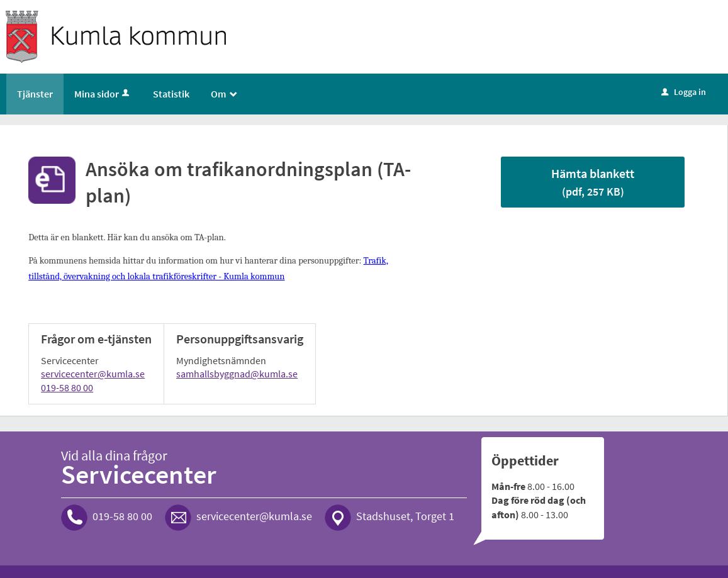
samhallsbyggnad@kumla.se (237, 374)
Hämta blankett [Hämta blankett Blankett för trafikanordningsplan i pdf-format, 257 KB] (593, 182)
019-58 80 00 (67, 387)
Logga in (684, 92)
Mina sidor (103, 94)
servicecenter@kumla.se (93, 374)
